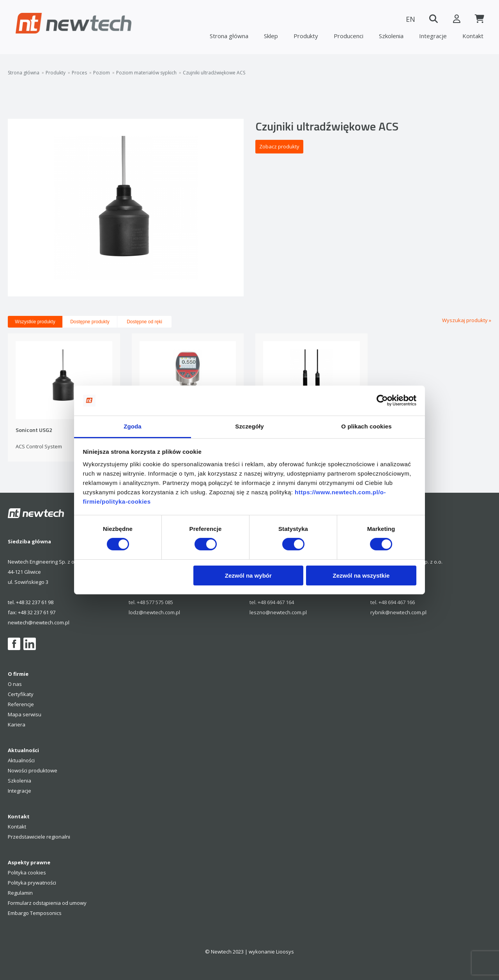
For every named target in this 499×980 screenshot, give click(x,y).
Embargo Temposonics (35, 913)
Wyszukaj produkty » (467, 320)
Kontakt (473, 36)
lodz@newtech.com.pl (154, 612)
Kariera (17, 724)
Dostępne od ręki (144, 322)
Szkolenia (391, 36)
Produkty (306, 36)
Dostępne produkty (90, 322)
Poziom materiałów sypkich (146, 73)
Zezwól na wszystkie (361, 575)
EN (409, 19)
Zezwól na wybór (248, 575)
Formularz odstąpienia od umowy (47, 903)
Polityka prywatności (32, 883)
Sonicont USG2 (34, 430)
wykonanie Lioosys (271, 952)
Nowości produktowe (33, 770)
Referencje (21, 704)
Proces (79, 73)
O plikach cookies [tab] (366, 426)
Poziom (102, 73)
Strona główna (229, 36)
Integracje (433, 36)
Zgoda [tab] (133, 426)
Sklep (271, 36)
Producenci (349, 36)
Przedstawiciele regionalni (39, 837)
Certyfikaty (21, 694)
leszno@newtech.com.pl (278, 612)
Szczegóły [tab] (249, 426)
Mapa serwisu (25, 714)
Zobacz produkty (279, 146)
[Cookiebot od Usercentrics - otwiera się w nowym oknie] (382, 400)
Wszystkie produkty (35, 322)
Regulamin (20, 893)
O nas (15, 684)
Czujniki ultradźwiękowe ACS (214, 73)
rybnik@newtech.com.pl (398, 612)
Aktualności (21, 760)
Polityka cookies (27, 872)
